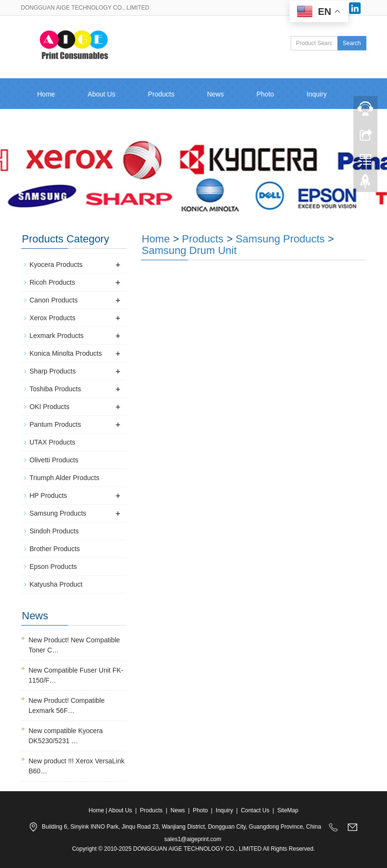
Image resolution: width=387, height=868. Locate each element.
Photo (265, 94)
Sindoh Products (54, 531)
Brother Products (55, 549)
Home (46, 94)
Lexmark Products (57, 336)
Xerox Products (53, 318)
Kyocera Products (56, 265)
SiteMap (288, 810)
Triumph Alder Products (65, 478)
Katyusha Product (56, 584)
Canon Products (54, 300)
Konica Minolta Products (66, 353)
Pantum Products (55, 424)
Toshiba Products (55, 389)
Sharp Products (53, 371)
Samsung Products (280, 239)
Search (352, 43)
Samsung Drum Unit (189, 250)
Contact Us (54, 125)
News (216, 94)
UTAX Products (53, 442)
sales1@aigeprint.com (193, 839)
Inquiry (224, 810)
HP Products (48, 495)
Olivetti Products (54, 460)
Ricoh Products (53, 282)
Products (161, 94)
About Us (102, 94)
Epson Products (53, 567)
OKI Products (50, 407)
